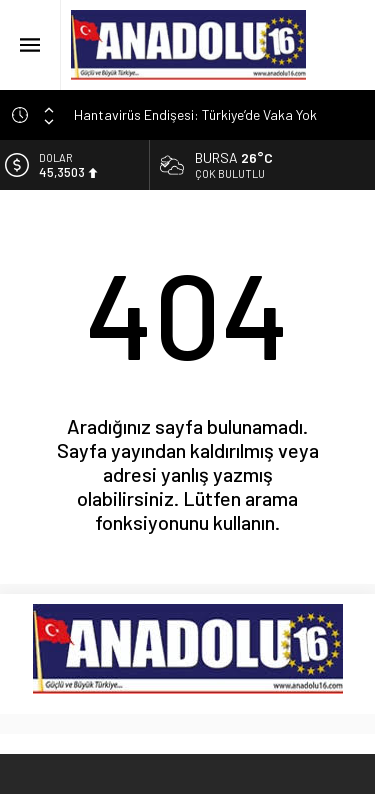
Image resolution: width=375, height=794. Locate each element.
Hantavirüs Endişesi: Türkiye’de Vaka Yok (195, 114)
